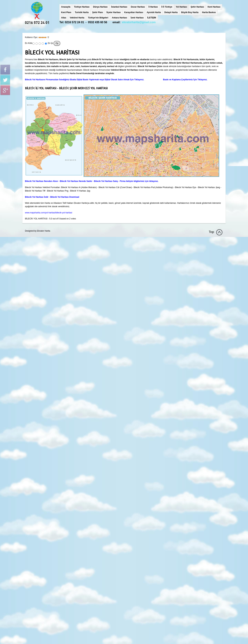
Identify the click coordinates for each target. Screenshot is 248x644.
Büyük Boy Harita (190, 12)
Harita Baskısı (209, 12)
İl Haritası (153, 7)
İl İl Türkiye (167, 7)
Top (211, 232)
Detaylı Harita (171, 12)
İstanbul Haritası (119, 7)
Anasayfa (66, 7)
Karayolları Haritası (134, 12)
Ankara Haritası (120, 18)
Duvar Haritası (138, 7)
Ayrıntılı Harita (154, 12)
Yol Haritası (181, 7)
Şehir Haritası (197, 7)
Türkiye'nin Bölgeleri (98, 18)
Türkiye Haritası (82, 7)
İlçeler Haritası (114, 12)
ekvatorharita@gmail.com (139, 22)
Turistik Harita (82, 12)
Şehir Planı (98, 12)
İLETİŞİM (152, 18)
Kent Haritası (214, 7)
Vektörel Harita (77, 18)
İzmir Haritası (137, 18)
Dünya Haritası (100, 7)
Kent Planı (66, 12)
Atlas (64, 18)
